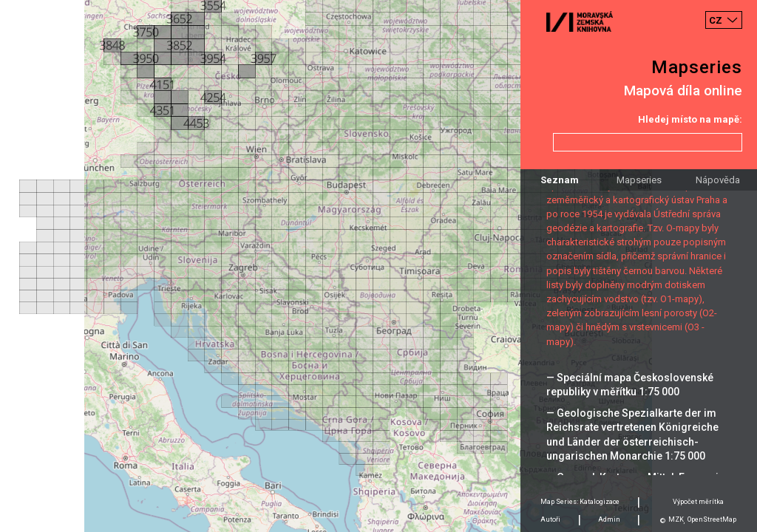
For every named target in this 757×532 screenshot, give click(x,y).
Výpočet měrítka (698, 502)
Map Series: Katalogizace (580, 502)
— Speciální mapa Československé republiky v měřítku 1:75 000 (630, 385)
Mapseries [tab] (639, 180)
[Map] (378, 266)
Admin (609, 519)
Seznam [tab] (560, 180)
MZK (676, 519)
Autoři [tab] (550, 519)
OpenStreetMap (712, 519)
